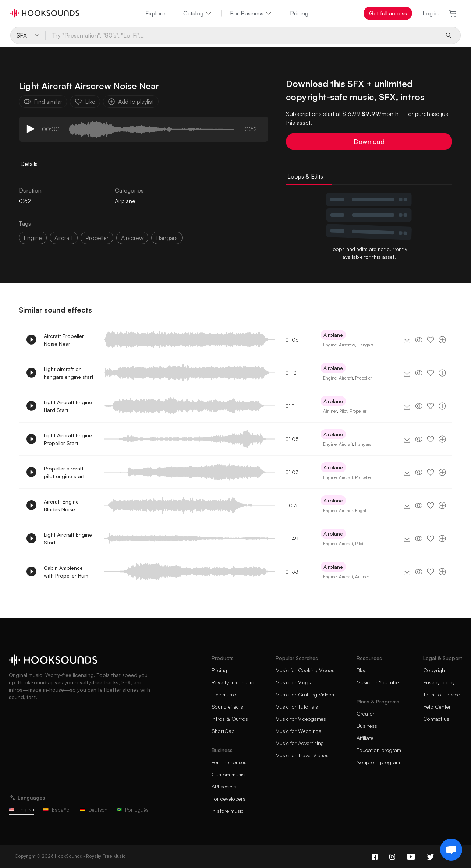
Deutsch (93, 810)
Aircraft (346, 378)
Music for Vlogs (293, 682)
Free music (224, 694)
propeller (97, 238)
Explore (155, 13)
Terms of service (442, 694)
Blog (362, 670)
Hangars (365, 345)
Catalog (198, 13)
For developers (229, 799)
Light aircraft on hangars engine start (69, 373)
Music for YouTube (378, 682)
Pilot (343, 411)
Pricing (299, 13)
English (22, 809)
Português (132, 810)
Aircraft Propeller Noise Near (64, 340)
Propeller (364, 378)
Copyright (435, 670)
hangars (167, 238)
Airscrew (347, 345)
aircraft (64, 238)
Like (85, 102)
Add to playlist (131, 102)
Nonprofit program (378, 762)
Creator (366, 714)
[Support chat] (451, 850)
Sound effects (227, 707)
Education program (379, 750)
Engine (33, 238)
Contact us (436, 719)
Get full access (388, 13)
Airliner (330, 411)
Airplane (125, 201)
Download (369, 141)
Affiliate (365, 738)
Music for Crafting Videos (305, 694)
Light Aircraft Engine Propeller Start (68, 439)
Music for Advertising (300, 743)
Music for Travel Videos (302, 755)
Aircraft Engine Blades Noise (61, 505)
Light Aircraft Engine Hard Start (68, 406)
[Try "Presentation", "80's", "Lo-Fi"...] (242, 35)
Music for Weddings (298, 731)
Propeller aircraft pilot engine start (64, 472)
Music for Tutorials (297, 707)
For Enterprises (229, 762)
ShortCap (223, 731)
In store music (228, 811)
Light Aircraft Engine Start (68, 539)
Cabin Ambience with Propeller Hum (66, 572)
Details (29, 164)
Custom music (228, 774)
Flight (361, 510)
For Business (251, 13)
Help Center (437, 707)
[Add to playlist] (442, 340)
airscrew (132, 238)
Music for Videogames (301, 719)
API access (224, 786)
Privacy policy (439, 682)
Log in (431, 13)
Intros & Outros (230, 719)
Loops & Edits (305, 176)
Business (367, 726)
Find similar (43, 102)
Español (57, 810)
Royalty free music (233, 682)
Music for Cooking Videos (305, 670)
